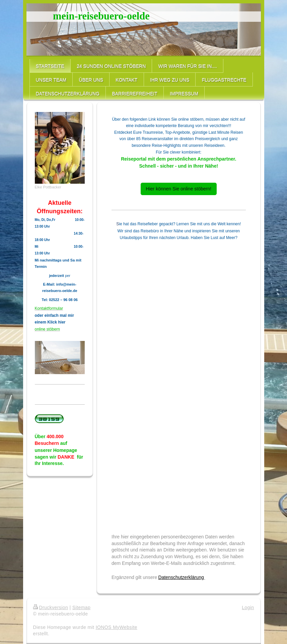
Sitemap (81, 607)
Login (248, 607)
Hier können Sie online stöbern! (179, 189)
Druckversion (51, 607)
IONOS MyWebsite (117, 627)
